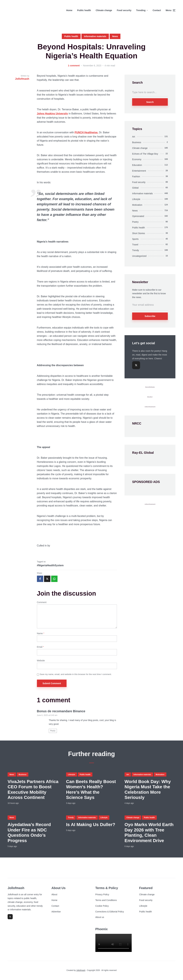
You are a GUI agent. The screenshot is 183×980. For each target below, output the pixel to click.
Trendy (136, 250)
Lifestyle (136, 199)
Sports (135, 239)
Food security (124, 10)
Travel (135, 245)
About (54, 894)
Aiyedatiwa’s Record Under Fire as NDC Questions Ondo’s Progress (29, 833)
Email (40, 647)
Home (69, 10)
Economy (137, 159)
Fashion (136, 176)
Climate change (104, 10)
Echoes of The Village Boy (145, 154)
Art (134, 137)
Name (41, 633)
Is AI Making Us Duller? (91, 825)
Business (137, 142)
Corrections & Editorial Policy (110, 912)
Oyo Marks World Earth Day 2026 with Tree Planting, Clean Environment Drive (149, 833)
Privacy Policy (102, 894)
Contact (157, 10)
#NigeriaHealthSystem (50, 565)
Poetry (135, 222)
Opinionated (138, 216)
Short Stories (139, 233)
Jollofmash (81, 970)
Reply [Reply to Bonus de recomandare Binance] (53, 731)
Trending (141, 10)
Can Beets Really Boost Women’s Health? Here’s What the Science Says (91, 790)
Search (150, 102)
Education (137, 165)
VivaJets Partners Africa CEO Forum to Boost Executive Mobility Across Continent (33, 790)
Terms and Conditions (106, 900)
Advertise (56, 912)
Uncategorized (139, 256)
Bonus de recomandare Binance (61, 711)
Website (41, 661)
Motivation (137, 205)
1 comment (74, 66)
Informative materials (95, 36)
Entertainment (139, 171)
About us (100, 917)
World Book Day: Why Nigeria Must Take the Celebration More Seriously (148, 790)
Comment (42, 602)
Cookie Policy (102, 906)
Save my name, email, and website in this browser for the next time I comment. (76, 674)
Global (135, 188)
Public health (84, 10)
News (115, 36)
